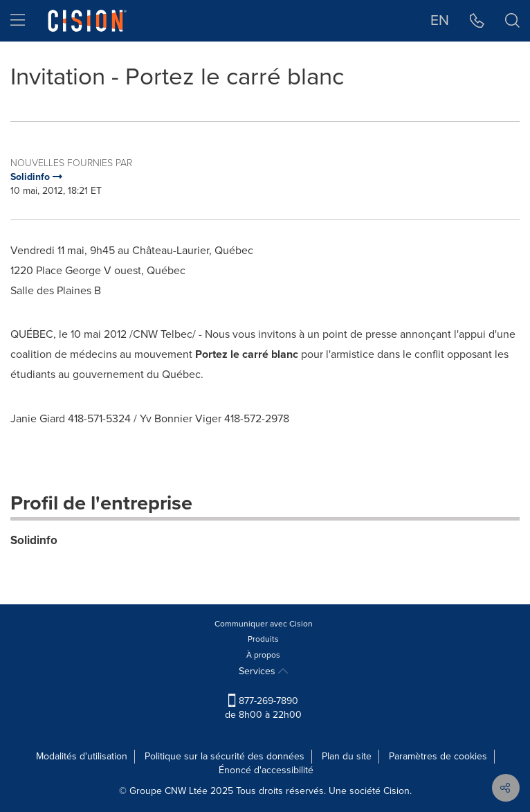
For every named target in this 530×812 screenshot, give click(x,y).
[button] (477, 21)
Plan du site (347, 756)
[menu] (18, 21)
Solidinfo (34, 540)
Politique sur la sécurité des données (225, 756)
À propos (263, 655)
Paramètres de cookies (438, 756)
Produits (263, 639)
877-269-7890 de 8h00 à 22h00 (263, 708)
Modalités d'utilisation (82, 756)
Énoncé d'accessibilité (266, 770)
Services (263, 671)
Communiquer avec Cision (264, 624)
